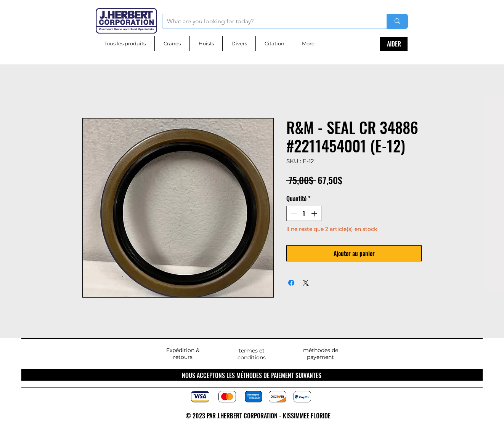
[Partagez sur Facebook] (291, 283)
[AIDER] (394, 44)
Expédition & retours (183, 354)
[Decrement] (293, 213)
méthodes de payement (321, 354)
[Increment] (315, 213)
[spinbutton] (304, 213)
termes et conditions (252, 354)
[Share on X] (306, 283)
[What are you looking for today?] (269, 21)
